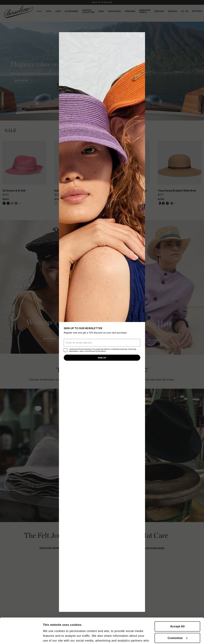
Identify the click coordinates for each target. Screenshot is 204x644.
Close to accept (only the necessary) (177, 627)
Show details (52, 637)
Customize (178, 614)
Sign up (102, 358)
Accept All (177, 602)
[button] (142, 36)
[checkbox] (66, 350)
